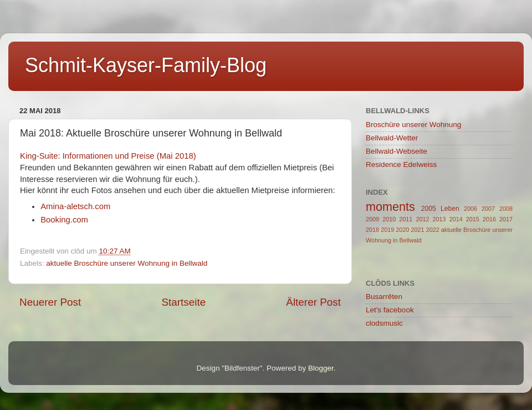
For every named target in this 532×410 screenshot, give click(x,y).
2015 (473, 219)
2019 (387, 230)
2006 (470, 209)
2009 (372, 219)
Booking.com (64, 220)
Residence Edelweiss (401, 164)
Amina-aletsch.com (75, 206)
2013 (439, 219)
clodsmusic (384, 323)
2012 (422, 219)
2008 (506, 209)
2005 (429, 209)
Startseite (183, 302)
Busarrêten (384, 297)
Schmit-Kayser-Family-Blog (146, 65)
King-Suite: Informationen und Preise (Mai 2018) (108, 156)
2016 (489, 219)
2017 (506, 219)
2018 (372, 230)
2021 (417, 230)
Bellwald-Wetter (392, 138)
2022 (433, 230)
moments (390, 207)
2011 (406, 219)
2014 (456, 219)
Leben (450, 209)
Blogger (321, 368)
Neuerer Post (50, 302)
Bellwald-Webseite (397, 151)
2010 (389, 219)
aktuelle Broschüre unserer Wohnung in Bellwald (127, 263)
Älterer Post (313, 302)
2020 (402, 230)
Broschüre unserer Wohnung (413, 125)
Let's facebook (390, 310)
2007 (488, 209)
